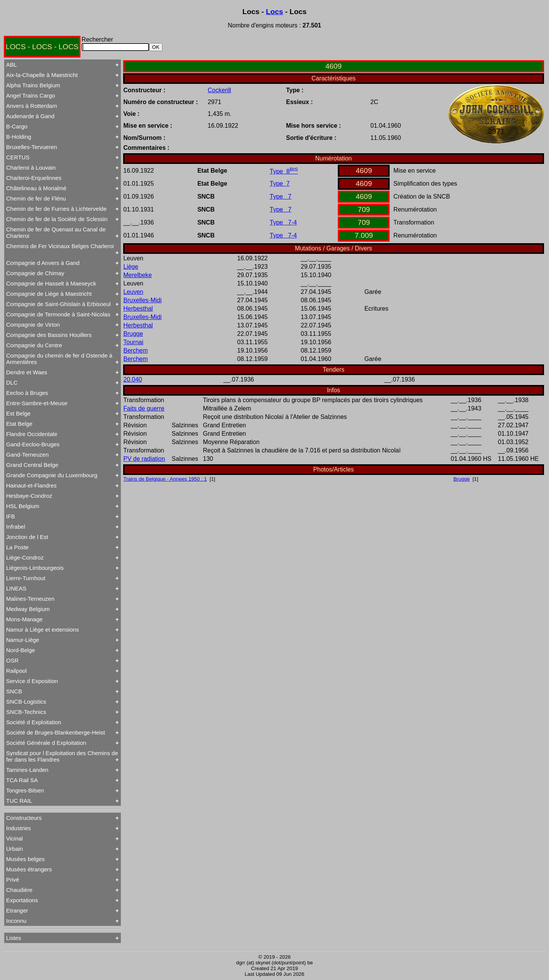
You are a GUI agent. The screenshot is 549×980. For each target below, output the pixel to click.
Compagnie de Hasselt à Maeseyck (51, 283)
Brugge (133, 334)
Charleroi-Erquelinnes (34, 178)
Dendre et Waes (27, 372)
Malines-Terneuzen (30, 599)
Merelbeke (138, 275)
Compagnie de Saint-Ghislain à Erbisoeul (58, 304)
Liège (131, 267)
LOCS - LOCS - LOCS (42, 47)
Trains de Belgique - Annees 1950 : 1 (165, 479)
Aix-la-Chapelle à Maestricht (42, 75)
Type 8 (284, 171)
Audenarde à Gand (30, 116)
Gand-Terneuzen (27, 455)
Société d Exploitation (34, 722)
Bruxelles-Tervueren (31, 147)
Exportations (22, 900)
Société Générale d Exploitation (46, 743)
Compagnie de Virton (33, 325)
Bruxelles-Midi (143, 300)
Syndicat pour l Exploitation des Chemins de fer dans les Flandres (62, 756)
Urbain (14, 849)
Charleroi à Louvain (31, 168)
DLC (12, 383)
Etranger (17, 910)
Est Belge (18, 413)
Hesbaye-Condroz (29, 496)
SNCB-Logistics (26, 702)
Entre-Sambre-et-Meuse (37, 403)
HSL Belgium (23, 506)
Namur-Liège (23, 640)
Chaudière (19, 890)
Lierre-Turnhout (26, 578)
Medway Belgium (28, 609)
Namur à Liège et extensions (43, 630)
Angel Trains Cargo (30, 95)
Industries (18, 828)
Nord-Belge (21, 650)
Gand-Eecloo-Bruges (33, 444)
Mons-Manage (24, 619)
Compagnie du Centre (34, 345)
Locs (275, 12)
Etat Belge (19, 424)
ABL (11, 65)
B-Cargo (17, 126)
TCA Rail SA (22, 780)
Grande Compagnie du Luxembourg (52, 475)
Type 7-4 (283, 222)
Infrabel (16, 527)
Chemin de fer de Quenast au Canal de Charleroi (56, 233)
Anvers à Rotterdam (31, 106)
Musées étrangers (29, 869)
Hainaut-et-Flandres (31, 485)
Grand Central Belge (32, 465)
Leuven (134, 292)
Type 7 (280, 184)
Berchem (136, 350)
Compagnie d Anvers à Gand (43, 263)
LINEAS (16, 588)
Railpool (16, 671)
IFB (10, 516)
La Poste (17, 547)
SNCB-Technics (26, 712)
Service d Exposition (32, 681)
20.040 (133, 379)
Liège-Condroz (25, 557)
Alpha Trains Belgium (33, 85)
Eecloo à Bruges (27, 393)
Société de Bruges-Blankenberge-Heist (55, 732)
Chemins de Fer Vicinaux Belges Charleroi (60, 246)
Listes (14, 938)
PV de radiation (144, 459)
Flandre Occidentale (32, 434)
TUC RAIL (19, 801)
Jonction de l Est (27, 537)
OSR (12, 660)
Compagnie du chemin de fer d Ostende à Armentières (59, 359)
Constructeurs (24, 818)
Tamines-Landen (27, 770)
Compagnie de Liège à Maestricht (49, 294)
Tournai (133, 342)
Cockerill (219, 90)
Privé (13, 880)
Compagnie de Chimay (35, 273)
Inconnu (16, 921)
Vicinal (14, 838)
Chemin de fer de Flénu (36, 198)
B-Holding (19, 137)
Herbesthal (138, 309)
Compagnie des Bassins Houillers (49, 335)
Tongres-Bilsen (25, 790)
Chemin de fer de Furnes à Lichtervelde (56, 209)
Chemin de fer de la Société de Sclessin (57, 219)
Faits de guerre (144, 408)
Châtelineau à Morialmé (36, 188)
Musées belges (25, 859)
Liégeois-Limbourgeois (35, 568)
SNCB (14, 691)
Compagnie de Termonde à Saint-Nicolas (58, 314)
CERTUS (18, 157)
